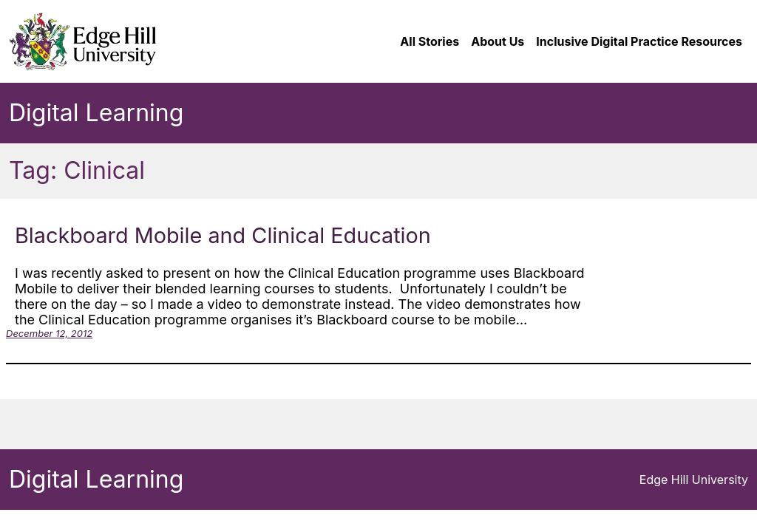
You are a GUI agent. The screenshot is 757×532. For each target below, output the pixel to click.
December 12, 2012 (49, 333)
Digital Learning (96, 113)
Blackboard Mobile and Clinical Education (223, 235)
